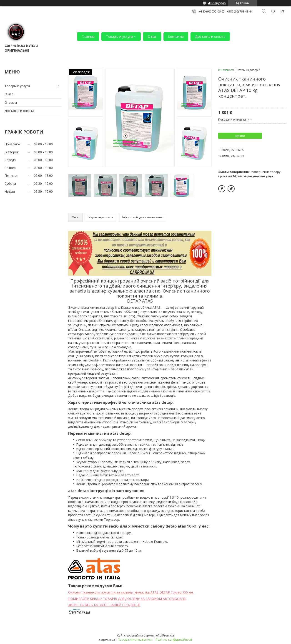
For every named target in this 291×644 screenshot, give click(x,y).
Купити (240, 136)
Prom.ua (168, 635)
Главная (88, 36)
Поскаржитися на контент (135, 640)
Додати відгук (273, 11)
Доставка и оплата (210, 36)
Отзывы (11, 102)
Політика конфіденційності (174, 640)
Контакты (176, 36)
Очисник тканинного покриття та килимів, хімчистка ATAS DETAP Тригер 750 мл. (131, 592)
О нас (152, 36)
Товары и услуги (119, 36)
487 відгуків (217, 3)
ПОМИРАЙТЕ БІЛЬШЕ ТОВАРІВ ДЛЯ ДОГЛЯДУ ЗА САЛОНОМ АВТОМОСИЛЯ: (127, 599)
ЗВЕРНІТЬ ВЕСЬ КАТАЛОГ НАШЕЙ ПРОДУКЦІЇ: (104, 605)
